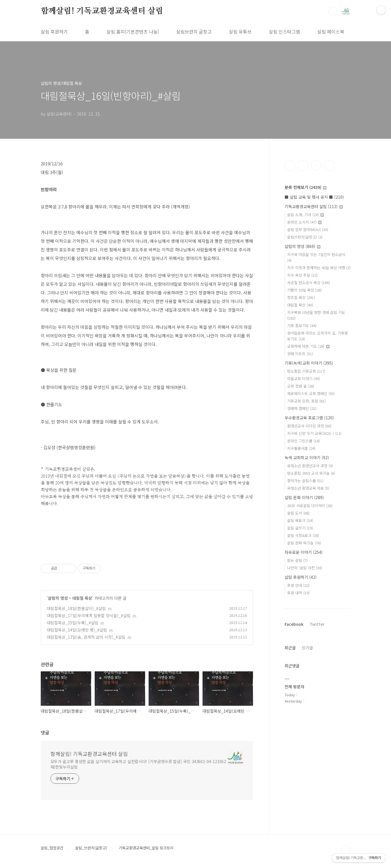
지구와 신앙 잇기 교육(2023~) (314, 433)
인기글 (307, 648)
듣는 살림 (297, 560)
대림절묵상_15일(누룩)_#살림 (73, 623)
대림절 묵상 (82, 598)
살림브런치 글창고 (194, 32)
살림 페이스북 (331, 32)
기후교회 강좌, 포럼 (306, 401)
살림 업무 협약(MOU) (308, 229)
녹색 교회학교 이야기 (307, 458)
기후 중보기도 (302, 325)
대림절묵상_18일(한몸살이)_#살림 (76, 608)
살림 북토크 (300, 520)
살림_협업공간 (52, 848)
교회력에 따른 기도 (308, 346)
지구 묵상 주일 (302, 275)
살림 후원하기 (54, 32)
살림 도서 (298, 513)
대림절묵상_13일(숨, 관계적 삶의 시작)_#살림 (86, 637)
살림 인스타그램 (284, 32)
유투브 (329, 165)
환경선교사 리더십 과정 (309, 426)
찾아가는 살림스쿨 (305, 481)
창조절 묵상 (301, 297)
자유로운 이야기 (304, 552)
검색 (333, 11)
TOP (346, 850)
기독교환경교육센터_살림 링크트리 (146, 848)
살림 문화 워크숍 (304, 543)
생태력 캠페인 (302, 408)
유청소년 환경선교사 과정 (310, 466)
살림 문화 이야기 (304, 497)
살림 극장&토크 (303, 535)
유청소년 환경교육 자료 (308, 488)
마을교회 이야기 (304, 379)
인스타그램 (303, 165)
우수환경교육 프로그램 (309, 418)
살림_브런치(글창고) (91, 848)
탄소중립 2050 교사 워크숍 (311, 473)
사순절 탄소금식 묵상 (309, 283)
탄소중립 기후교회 (306, 371)
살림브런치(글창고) (305, 237)
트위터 (316, 165)
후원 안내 (298, 585)
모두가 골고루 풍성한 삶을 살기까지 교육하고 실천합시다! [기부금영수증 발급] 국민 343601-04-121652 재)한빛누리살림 (138, 764)
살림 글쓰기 (300, 528)
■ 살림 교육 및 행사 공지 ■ (314, 197)
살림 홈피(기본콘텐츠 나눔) (133, 32)
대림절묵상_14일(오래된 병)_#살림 (77, 630)
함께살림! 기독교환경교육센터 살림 (102, 11)
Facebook (294, 624)
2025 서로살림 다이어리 (310, 506)
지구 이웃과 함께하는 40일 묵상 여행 (319, 268)
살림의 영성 (58, 598)
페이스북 (290, 165)
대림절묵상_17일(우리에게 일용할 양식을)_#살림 (89, 615)
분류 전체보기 (306, 187)
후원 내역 (298, 593)
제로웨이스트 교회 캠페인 (311, 393)
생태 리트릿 (300, 354)
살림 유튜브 (240, 32)
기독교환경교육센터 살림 (314, 206)
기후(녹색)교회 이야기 (309, 363)
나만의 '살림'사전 (305, 568)
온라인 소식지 (304, 222)
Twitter (317, 624)
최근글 (290, 648)
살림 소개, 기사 (306, 215)
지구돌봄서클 (301, 448)
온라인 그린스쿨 (304, 441)
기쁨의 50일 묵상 (304, 290)
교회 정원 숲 (301, 386)
